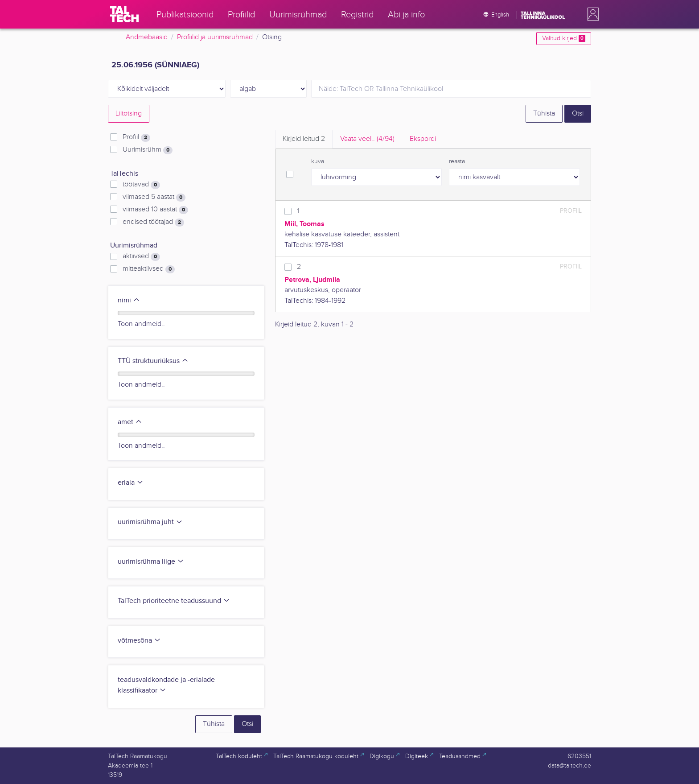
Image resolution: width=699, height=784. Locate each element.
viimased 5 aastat (154, 197)
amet (130, 422)
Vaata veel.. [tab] (367, 139)
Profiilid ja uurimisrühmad (215, 37)
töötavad (141, 185)
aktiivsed (141, 256)
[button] (591, 14)
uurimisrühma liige (151, 562)
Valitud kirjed (564, 38)
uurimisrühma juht (150, 522)
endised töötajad (153, 222)
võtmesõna (139, 641)
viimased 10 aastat (155, 210)
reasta (457, 161)
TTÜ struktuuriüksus (153, 361)
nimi (129, 300)
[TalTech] (124, 14)
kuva (318, 161)
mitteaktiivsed (149, 269)
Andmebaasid (147, 37)
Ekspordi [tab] (423, 139)
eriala (131, 483)
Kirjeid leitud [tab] (304, 139)
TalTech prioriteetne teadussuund (174, 601)
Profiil (136, 137)
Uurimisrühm (148, 150)
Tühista (544, 113)
